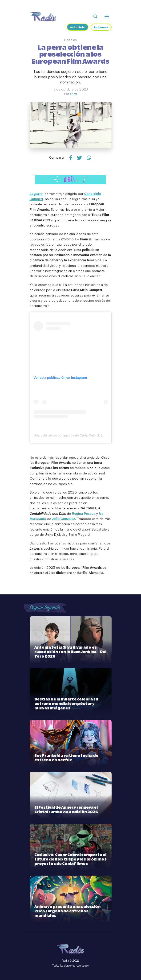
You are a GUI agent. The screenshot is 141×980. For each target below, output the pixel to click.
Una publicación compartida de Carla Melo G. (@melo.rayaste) (80, 435)
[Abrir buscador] (95, 16)
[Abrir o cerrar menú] (107, 16)
